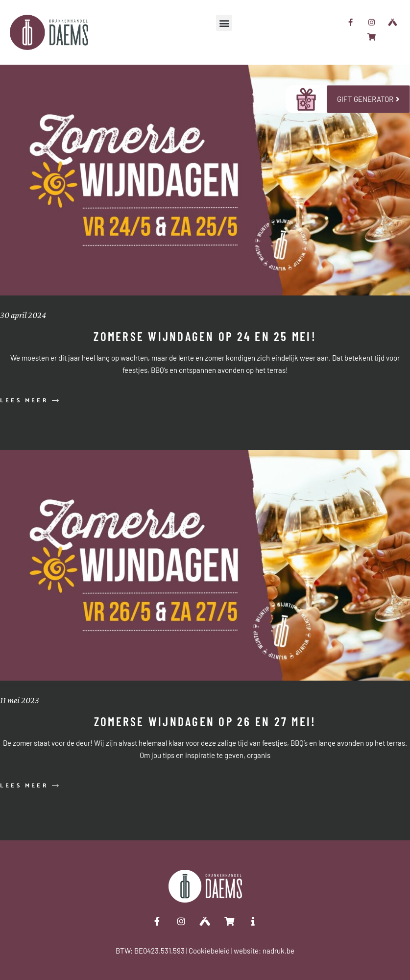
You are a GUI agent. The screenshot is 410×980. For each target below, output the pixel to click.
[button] (224, 23)
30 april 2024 (23, 315)
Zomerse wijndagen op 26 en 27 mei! (205, 721)
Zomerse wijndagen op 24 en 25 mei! (205, 336)
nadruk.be (278, 951)
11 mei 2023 (20, 700)
